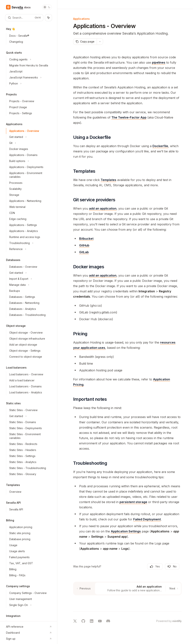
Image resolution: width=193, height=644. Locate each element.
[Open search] (24, 18)
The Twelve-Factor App (129, 117)
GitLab (84, 252)
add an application (103, 208)
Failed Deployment (147, 519)
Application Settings (126, 531)
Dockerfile (160, 146)
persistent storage (133, 502)
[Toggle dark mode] (47, 7)
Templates (108, 180)
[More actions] (100, 42)
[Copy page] (85, 42)
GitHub (84, 245)
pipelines (159, 62)
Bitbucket (86, 239)
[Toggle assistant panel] (48, 18)
